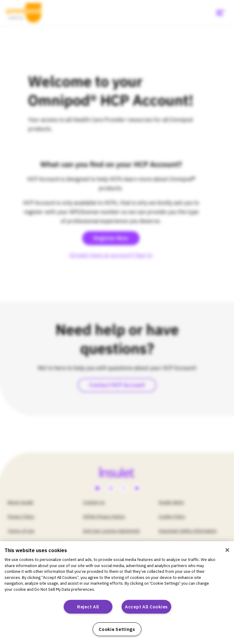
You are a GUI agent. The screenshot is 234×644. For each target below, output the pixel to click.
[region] (117, 593)
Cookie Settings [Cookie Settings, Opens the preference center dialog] (117, 629)
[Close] (227, 550)
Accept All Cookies (146, 607)
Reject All (88, 607)
